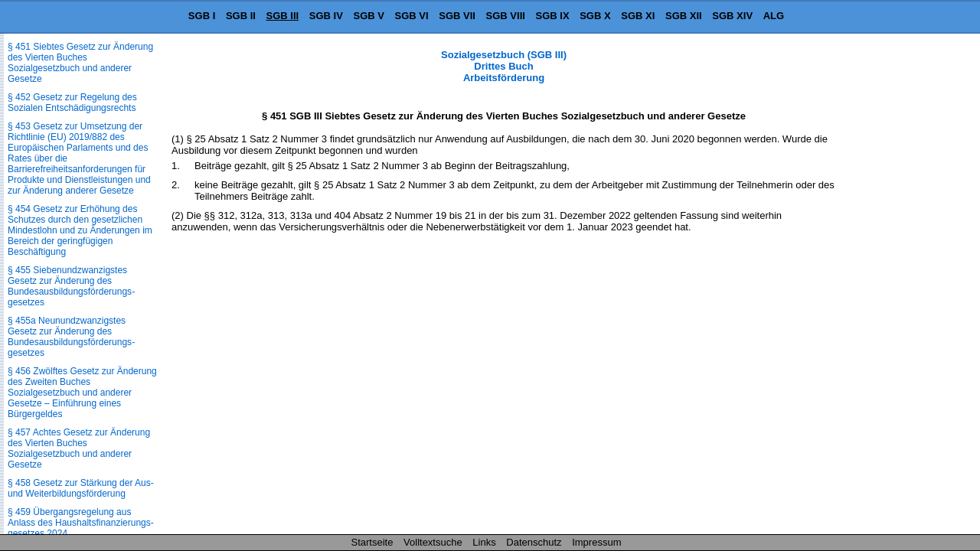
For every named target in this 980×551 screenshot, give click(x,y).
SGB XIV (732, 16)
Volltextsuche (433, 542)
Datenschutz (534, 542)
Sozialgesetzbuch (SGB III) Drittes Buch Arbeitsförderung (504, 66)
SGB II (241, 16)
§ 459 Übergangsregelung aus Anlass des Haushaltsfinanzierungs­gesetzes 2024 (81, 523)
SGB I (202, 16)
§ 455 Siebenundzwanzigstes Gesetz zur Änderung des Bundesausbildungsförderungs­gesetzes (71, 286)
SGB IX (553, 16)
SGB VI (412, 16)
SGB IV (326, 16)
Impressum (596, 542)
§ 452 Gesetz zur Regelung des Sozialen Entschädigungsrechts (72, 103)
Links (484, 542)
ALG (774, 16)
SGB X (595, 16)
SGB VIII (506, 16)
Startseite (372, 542)
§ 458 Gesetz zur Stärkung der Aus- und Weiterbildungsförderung (81, 488)
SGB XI (638, 16)
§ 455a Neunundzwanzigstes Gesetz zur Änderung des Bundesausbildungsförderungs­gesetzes (71, 337)
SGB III (283, 16)
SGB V (368, 16)
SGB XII (684, 16)
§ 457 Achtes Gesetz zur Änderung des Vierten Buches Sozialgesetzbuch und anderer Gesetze (79, 448)
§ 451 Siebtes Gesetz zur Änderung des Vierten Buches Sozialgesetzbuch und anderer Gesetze (80, 63)
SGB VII (457, 16)
